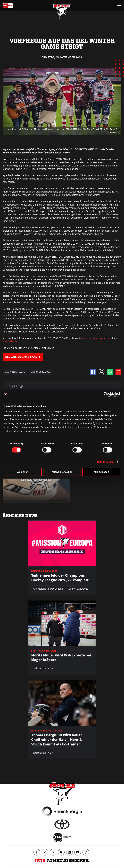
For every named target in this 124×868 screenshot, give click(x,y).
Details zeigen (105, 462)
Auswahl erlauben (62, 472)
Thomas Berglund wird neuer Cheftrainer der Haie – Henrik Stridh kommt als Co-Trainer (57, 740)
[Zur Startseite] (62, 11)
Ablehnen (23, 472)
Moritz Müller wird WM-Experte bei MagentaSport (61, 657)
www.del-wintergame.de (96, 338)
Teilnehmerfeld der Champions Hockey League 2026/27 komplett (60, 578)
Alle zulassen (101, 472)
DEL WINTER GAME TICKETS (23, 357)
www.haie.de (10, 341)
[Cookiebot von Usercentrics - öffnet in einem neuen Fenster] (106, 394)
